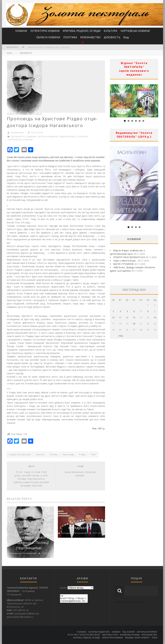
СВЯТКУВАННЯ (67, 137)
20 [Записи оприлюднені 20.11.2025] (134, 324)
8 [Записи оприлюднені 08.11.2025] (148, 311)
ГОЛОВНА (82, 632)
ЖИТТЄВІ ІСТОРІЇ (110, 635)
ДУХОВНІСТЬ (112, 37)
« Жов (120, 336)
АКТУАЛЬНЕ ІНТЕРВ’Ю (147, 632)
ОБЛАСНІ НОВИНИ (48, 37)
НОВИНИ (21, 31)
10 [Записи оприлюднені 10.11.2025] (113, 317)
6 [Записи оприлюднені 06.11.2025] (134, 311)
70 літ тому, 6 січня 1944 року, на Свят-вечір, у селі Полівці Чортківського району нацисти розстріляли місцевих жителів (31, 479)
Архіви (63, 588)
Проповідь (68, 454)
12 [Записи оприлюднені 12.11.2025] (127, 317)
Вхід (126, 37)
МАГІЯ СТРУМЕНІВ (123, 264)
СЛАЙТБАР (82, 137)
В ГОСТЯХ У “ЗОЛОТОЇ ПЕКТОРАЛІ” (84, 635)
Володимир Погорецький (23, 553)
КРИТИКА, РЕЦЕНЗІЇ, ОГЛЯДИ (82, 31)
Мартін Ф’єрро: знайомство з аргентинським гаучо (57, 47)
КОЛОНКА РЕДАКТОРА (99, 632)
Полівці (54, 454)
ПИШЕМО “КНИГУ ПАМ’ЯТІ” (137, 638)
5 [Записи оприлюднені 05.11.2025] (127, 311)
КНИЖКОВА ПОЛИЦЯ (130, 635)
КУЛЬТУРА (110, 31)
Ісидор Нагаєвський (20, 454)
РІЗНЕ (154, 638)
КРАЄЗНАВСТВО (90, 37)
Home (10, 53)
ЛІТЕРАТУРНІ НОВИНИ (45, 31)
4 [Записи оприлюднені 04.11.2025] (120, 311)
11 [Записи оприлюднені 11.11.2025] (120, 317)
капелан (40, 454)
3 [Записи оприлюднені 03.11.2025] (113, 311)
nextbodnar (17, 132)
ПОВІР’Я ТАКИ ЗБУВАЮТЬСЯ (129, 257)
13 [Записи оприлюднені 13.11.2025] (134, 317)
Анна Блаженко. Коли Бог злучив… (81, 474)
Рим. (94, 454)
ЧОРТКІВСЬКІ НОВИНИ (135, 31)
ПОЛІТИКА (70, 37)
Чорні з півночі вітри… (125, 261)
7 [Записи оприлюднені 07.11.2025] (141, 311)
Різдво (83, 454)
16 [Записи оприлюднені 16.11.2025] (155, 317)
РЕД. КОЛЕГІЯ (129, 632)
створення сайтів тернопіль (130, 602)
